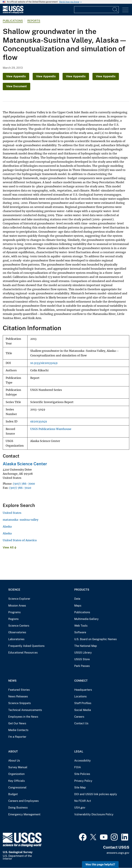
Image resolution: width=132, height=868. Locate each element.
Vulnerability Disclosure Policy (94, 814)
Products (82, 590)
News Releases (18, 696)
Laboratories (16, 639)
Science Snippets (20, 703)
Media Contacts (18, 730)
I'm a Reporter (17, 737)
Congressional (17, 788)
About (13, 752)
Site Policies (82, 774)
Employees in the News (23, 717)
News (12, 681)
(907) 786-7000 (24, 484)
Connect (81, 681)
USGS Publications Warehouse (51, 429)
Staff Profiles (83, 703)
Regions (13, 619)
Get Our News (17, 723)
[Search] (115, 10)
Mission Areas (17, 606)
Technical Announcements (25, 710)
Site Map (80, 788)
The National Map (86, 646)
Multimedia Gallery (86, 619)
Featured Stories (19, 690)
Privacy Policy (83, 781)
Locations (80, 696)
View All (10, 547)
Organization (16, 774)
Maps (78, 606)
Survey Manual (18, 767)
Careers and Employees (23, 801)
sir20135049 (39, 421)
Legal (79, 752)
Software (80, 632)
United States (12, 513)
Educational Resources (23, 653)
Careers (79, 717)
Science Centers (19, 626)
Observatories (17, 632)
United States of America (20, 540)
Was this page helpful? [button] (100, 864)
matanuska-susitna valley (21, 520)
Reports (34, 21)
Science (14, 590)
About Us (14, 761)
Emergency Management (24, 814)
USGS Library (83, 653)
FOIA (78, 767)
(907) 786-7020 (20, 488)
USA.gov (80, 808)
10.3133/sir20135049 (44, 363)
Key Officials (16, 781)
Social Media (83, 710)
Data (77, 599)
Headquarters (83, 690)
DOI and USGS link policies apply (96, 794)
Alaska (7, 526)
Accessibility (82, 761)
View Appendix (16, 76)
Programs (14, 612)
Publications (13, 21)
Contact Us (81, 723)
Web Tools (81, 626)
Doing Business (18, 808)
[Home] (13, 13)
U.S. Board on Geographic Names (95, 639)
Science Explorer (19, 599)
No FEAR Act (83, 801)
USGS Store (82, 659)
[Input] (96, 10)
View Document (16, 86)
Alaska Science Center (25, 464)
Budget (13, 794)
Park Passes (82, 666)
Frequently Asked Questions (26, 646)
